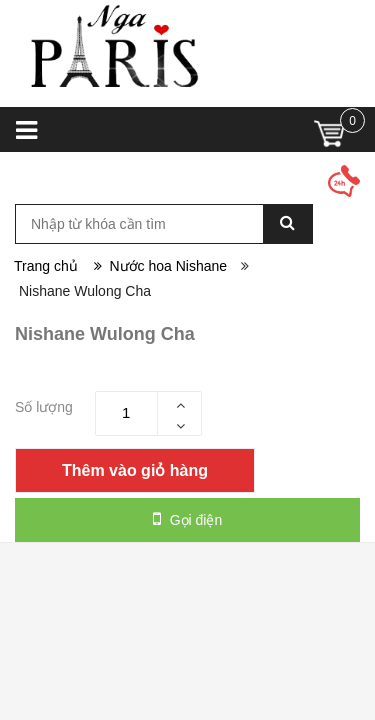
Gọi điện (187, 519)
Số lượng (44, 407)
